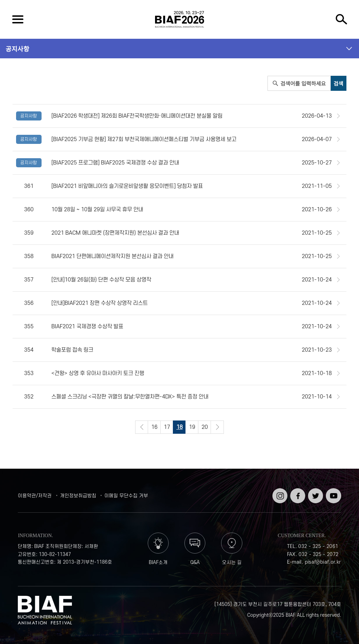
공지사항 (17, 49)
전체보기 (18, 19)
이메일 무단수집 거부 (126, 496)
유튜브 (333, 491)
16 (154, 427)
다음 (217, 427)
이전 (142, 427)
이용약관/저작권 (35, 496)
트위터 (315, 491)
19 (192, 427)
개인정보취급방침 (78, 496)
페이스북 (297, 494)
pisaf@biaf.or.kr (323, 562)
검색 (341, 19)
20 (205, 427)
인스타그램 (279, 494)
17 (167, 427)
